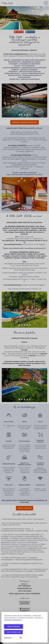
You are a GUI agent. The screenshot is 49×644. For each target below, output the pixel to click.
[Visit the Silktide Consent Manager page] (21, 638)
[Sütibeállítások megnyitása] (8, 638)
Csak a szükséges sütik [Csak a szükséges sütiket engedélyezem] (14, 632)
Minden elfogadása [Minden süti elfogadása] (14, 626)
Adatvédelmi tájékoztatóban (13, 620)
